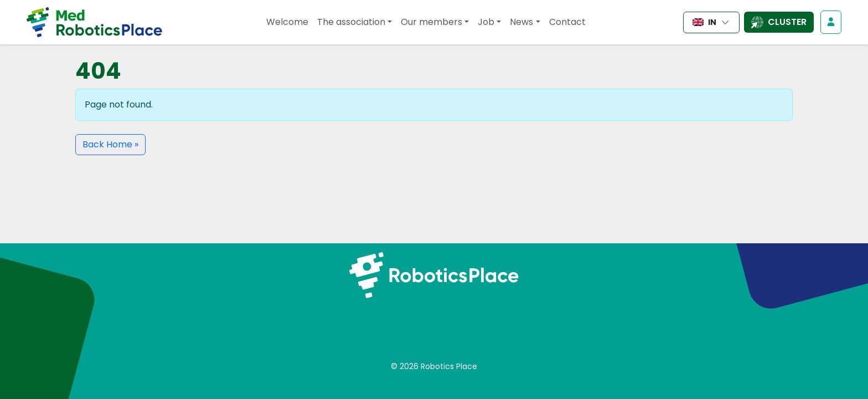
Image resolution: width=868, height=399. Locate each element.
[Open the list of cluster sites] (779, 22)
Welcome (287, 22)
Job (486, 22)
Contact (567, 22)
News (521, 22)
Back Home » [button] (110, 144)
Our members (432, 22)
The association (351, 22)
